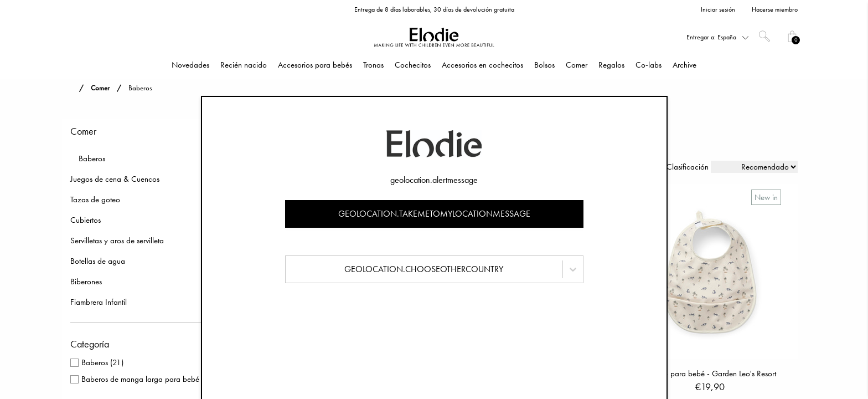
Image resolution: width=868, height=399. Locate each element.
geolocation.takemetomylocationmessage (434, 214)
